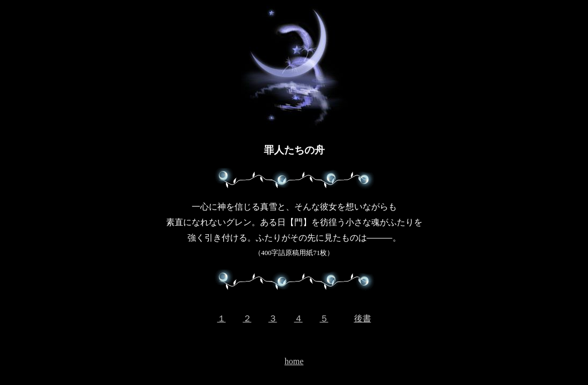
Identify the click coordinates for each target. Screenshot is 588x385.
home (294, 361)
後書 (363, 318)
